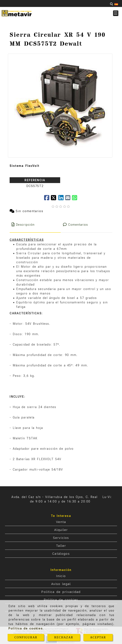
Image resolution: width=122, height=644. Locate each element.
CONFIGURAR (26, 637)
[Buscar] (112, 4)
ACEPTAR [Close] (98, 637)
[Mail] (69, 199)
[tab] (35, 225)
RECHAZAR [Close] (64, 637)
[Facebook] (47, 199)
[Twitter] (55, 199)
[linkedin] (62, 199)
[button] (116, 13)
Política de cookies (26, 628)
